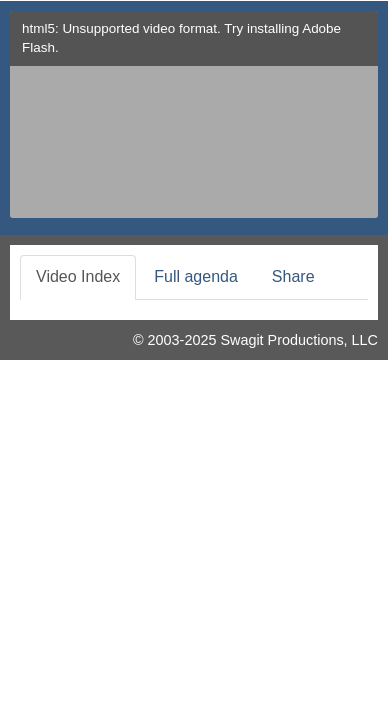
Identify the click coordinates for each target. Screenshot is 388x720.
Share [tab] (293, 276)
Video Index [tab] (78, 276)
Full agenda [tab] (196, 276)
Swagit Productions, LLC (299, 340)
